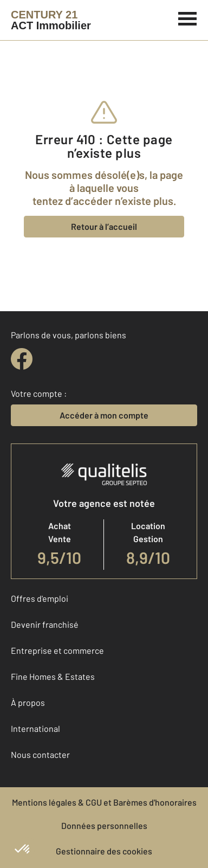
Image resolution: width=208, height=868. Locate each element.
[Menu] (188, 17)
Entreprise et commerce (57, 650)
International (35, 728)
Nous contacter (40, 754)
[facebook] (22, 359)
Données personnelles (104, 825)
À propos (28, 702)
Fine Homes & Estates (53, 676)
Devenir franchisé (45, 624)
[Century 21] (51, 20)
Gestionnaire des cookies (104, 851)
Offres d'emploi (40, 598)
